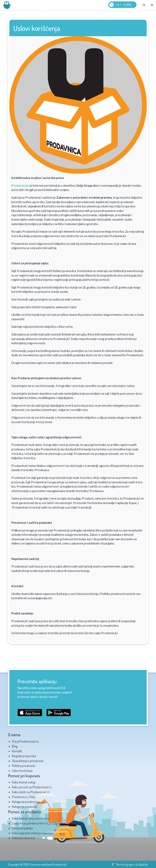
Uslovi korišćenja (22, 771)
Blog (15, 746)
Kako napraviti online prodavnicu (32, 833)
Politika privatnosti (24, 766)
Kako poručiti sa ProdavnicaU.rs (32, 787)
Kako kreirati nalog (24, 782)
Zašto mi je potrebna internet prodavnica (37, 823)
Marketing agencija (127, 864)
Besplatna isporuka (24, 756)
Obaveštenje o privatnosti (28, 761)
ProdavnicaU (20, 186)
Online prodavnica (23, 838)
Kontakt (17, 751)
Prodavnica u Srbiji (24, 797)
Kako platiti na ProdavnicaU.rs (31, 792)
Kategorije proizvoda (25, 807)
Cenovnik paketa (22, 828)
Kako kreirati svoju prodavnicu (31, 818)
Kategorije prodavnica (26, 802)
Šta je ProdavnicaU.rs (25, 741)
